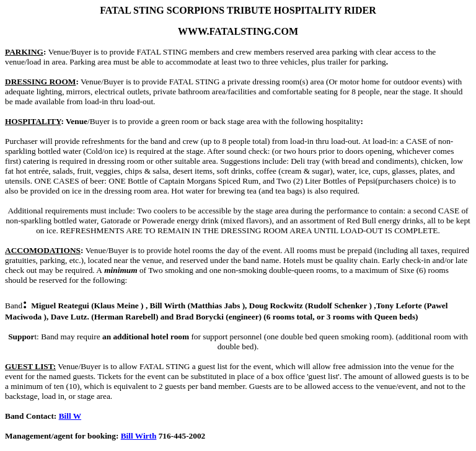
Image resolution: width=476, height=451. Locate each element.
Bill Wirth (139, 436)
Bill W (70, 416)
